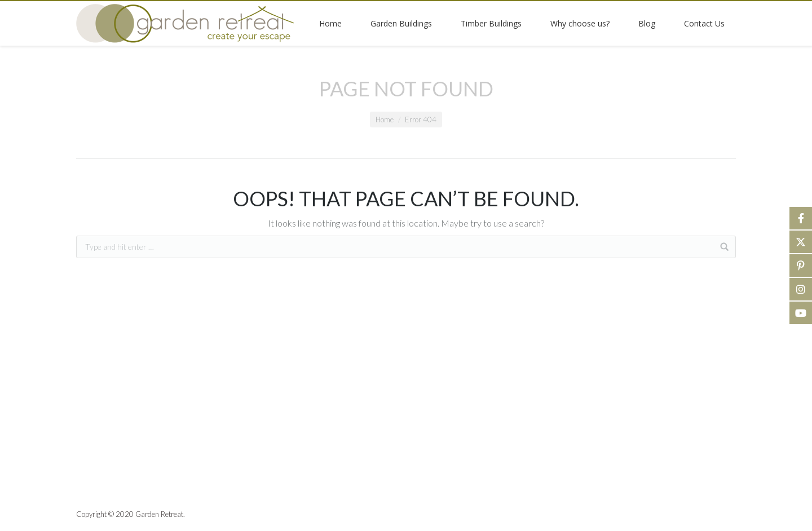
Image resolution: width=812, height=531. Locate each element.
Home (385, 120)
